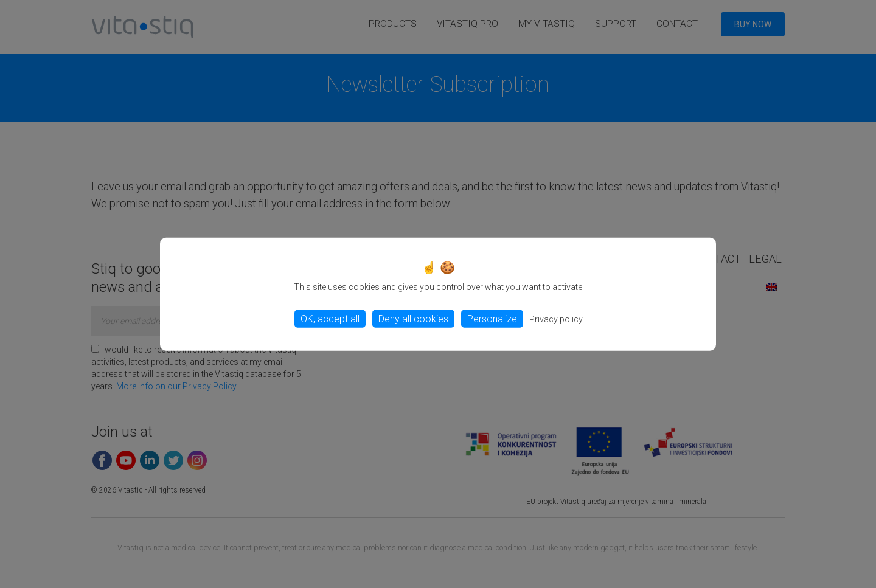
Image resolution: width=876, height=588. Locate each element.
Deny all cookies (413, 319)
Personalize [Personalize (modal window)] (492, 319)
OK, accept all (330, 319)
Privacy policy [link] (556, 319)
